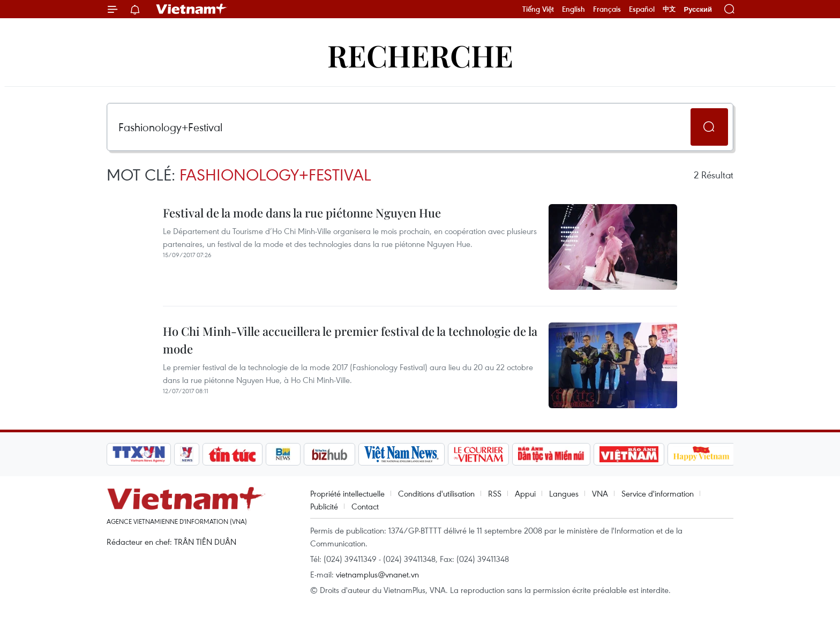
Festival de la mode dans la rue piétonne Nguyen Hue (302, 213)
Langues (564, 493)
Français (607, 9)
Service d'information (658, 493)
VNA (600, 493)
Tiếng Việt (538, 9)
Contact (365, 506)
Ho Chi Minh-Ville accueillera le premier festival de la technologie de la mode (350, 340)
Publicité (324, 506)
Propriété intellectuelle (347, 493)
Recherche (420, 55)
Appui (525, 493)
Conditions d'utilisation (436, 493)
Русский (698, 9)
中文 (669, 9)
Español (642, 9)
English (573, 9)
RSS (495, 493)
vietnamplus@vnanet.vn (377, 574)
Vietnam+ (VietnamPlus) (192, 9)
